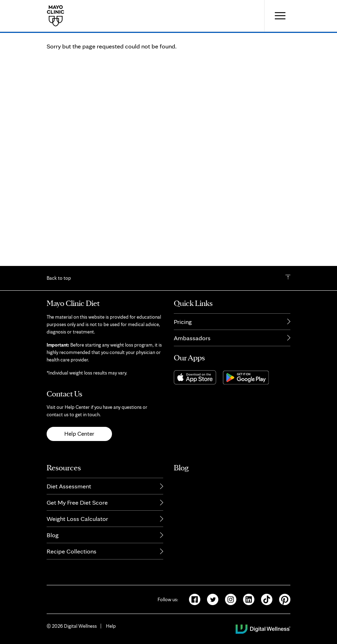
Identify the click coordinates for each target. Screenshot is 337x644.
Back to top (59, 282)
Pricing (183, 326)
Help (111, 630)
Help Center (79, 438)
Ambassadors (192, 342)
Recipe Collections (72, 555)
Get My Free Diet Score (77, 506)
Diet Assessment (69, 490)
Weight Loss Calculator (77, 523)
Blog (53, 539)
